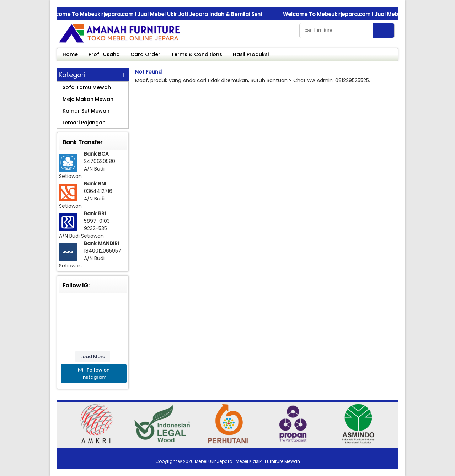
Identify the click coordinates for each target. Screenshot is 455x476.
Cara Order (145, 54)
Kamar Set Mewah (86, 111)
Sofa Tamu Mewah (87, 87)
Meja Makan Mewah (88, 99)
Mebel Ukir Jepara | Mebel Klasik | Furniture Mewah (247, 461)
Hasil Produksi (251, 54)
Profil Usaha (104, 54)
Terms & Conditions (197, 54)
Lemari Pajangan (84, 123)
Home (70, 54)
